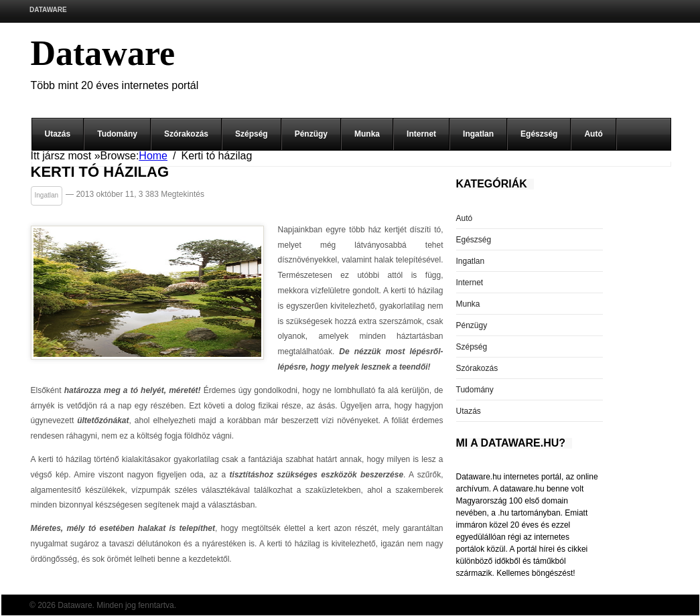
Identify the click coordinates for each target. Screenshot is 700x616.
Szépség (252, 134)
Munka (367, 134)
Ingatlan (478, 134)
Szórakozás (186, 134)
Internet (421, 134)
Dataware (48, 10)
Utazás (58, 134)
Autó (593, 134)
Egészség (539, 134)
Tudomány (117, 134)
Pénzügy (311, 134)
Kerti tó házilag (100, 172)
